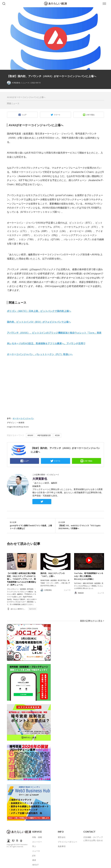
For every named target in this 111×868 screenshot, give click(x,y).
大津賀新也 (40, 479)
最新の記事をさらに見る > (93, 619)
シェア (24, 115)
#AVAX (30, 435)
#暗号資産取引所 (44, 435)
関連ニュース (13, 103)
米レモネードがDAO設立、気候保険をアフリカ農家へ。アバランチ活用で (46, 343)
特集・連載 (37, 834)
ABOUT (35, 862)
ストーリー (37, 839)
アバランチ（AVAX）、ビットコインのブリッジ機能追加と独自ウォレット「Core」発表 (54, 333)
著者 (34, 857)
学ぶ (34, 843)
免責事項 (62, 843)
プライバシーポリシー (67, 839)
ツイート (57, 115)
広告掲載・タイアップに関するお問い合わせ (93, 836)
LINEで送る (90, 115)
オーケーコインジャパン (23, 418)
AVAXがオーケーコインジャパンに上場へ (26, 97)
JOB (34, 853)
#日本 (57, 435)
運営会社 (62, 834)
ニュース (26, 83)
